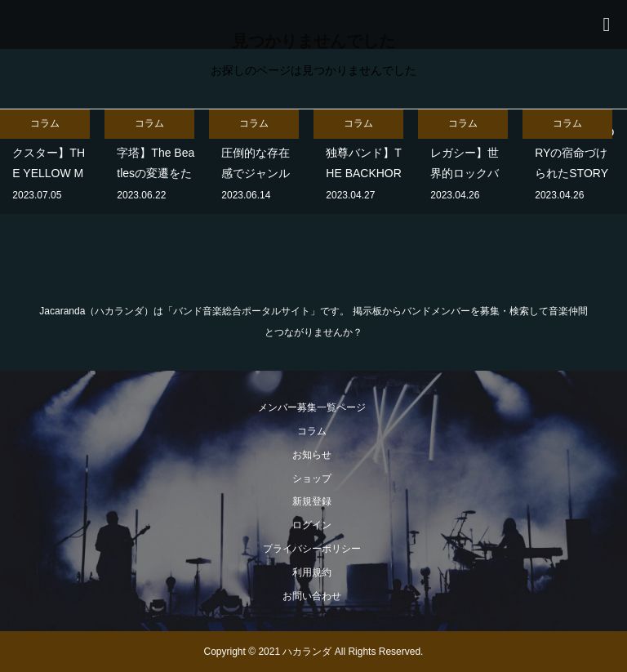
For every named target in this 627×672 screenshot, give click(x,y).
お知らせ (312, 455)
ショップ (312, 478)
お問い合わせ (312, 596)
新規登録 (312, 501)
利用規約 (312, 572)
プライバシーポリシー (312, 549)
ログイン (312, 525)
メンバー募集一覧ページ (312, 407)
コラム (312, 431)
